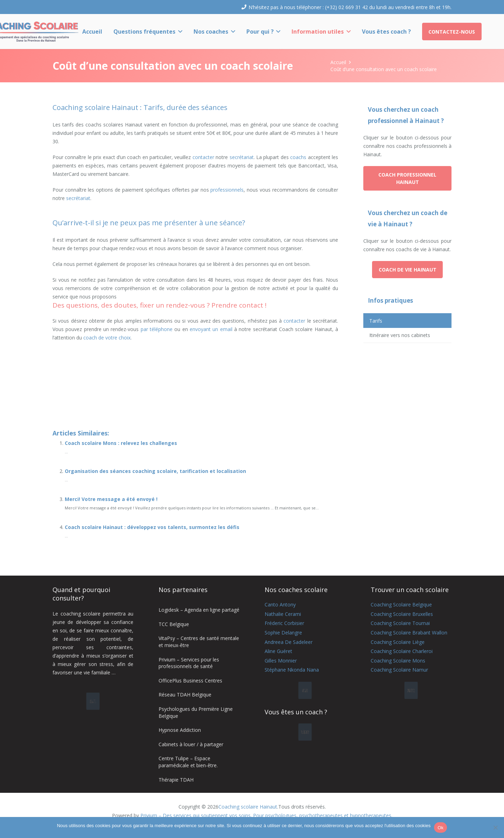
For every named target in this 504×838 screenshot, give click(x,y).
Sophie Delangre (283, 633)
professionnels (227, 190)
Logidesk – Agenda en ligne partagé (199, 610)
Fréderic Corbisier (284, 623)
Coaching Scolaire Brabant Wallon (409, 633)
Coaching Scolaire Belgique (401, 605)
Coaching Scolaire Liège (398, 642)
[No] (495, 827)
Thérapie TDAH (176, 780)
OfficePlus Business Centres (190, 681)
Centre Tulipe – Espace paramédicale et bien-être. (188, 762)
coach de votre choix (107, 338)
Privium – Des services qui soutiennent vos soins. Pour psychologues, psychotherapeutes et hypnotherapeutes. (266, 815)
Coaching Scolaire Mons (398, 661)
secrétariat (242, 157)
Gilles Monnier (281, 661)
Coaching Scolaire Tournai (400, 623)
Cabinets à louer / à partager (191, 744)
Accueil (338, 62)
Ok (440, 828)
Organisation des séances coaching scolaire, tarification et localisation (155, 471)
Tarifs (376, 321)
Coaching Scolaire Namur (399, 670)
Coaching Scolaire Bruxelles (402, 614)
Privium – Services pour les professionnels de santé (189, 663)
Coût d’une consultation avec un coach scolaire (384, 69)
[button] (179, 32)
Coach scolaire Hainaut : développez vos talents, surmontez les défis (152, 527)
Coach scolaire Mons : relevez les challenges (121, 443)
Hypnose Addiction (180, 730)
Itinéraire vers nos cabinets (400, 335)
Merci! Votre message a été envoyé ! (111, 499)
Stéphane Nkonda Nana (292, 670)
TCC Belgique (174, 624)
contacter (203, 157)
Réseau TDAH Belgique (185, 695)
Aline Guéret (278, 651)
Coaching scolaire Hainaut (248, 807)
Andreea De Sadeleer (289, 642)
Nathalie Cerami (283, 614)
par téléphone (157, 329)
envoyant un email (211, 329)
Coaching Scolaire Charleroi (402, 651)
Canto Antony (280, 605)
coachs (298, 157)
